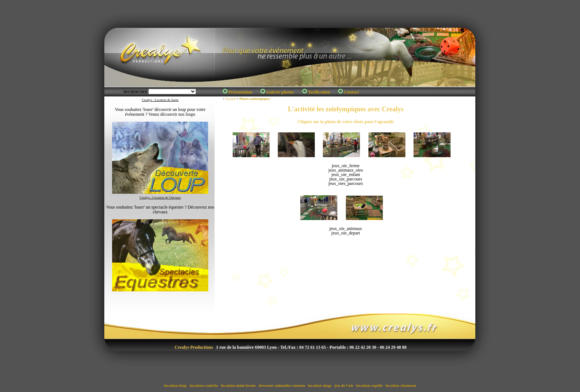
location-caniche (204, 385)
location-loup (176, 385)
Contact (352, 92)
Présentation (240, 92)
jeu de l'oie (344, 385)
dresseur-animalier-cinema (282, 385)
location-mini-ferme (238, 385)
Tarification (319, 92)
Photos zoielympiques (255, 99)
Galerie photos (280, 92)
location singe (320, 385)
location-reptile (369, 385)
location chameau (401, 385)
